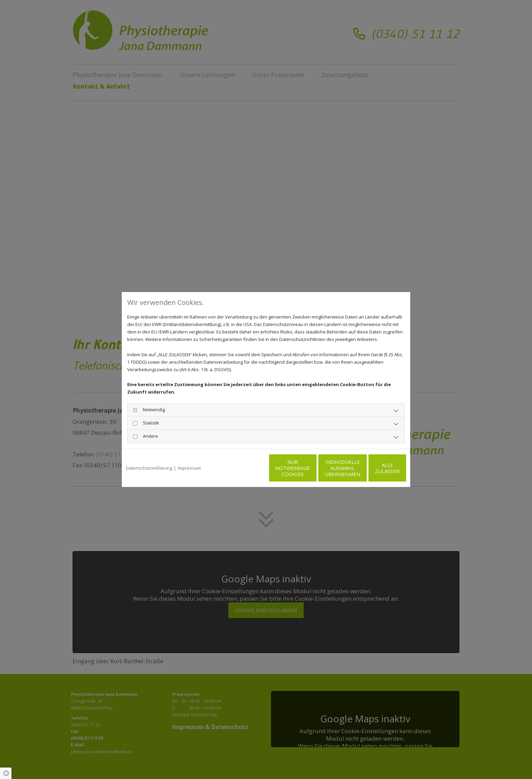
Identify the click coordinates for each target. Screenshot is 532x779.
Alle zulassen (375, 468)
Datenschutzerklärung (149, 468)
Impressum (189, 468)
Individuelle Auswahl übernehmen (310, 468)
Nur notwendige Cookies (246, 468)
